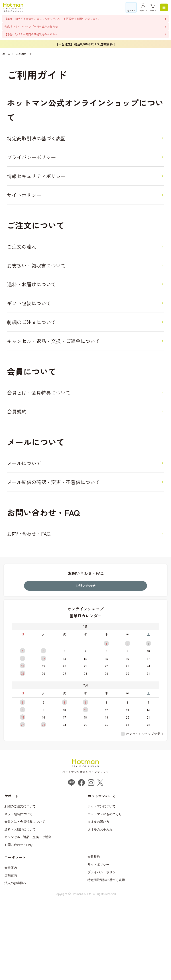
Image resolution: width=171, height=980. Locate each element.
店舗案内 (11, 954)
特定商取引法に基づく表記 (46, 141)
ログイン (143, 11)
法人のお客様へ (15, 962)
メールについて (30, 529)
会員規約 (20, 472)
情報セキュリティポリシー (46, 189)
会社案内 (11, 947)
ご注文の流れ (26, 270)
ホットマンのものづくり (105, 893)
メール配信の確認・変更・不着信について (68, 553)
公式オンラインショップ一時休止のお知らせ (31, 26)
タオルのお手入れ (100, 908)
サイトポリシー (30, 213)
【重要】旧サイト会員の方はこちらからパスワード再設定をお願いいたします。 (53, 19)
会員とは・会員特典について (49, 448)
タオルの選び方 (98, 901)
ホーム (6, 54)
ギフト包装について (36, 342)
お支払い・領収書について (46, 294)
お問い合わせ (85, 665)
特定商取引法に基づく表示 (106, 959)
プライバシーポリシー (39, 165)
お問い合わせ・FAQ (35, 610)
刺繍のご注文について (39, 367)
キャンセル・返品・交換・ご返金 (28, 916)
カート (153, 11)
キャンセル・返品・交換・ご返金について (68, 391)
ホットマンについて (102, 885)
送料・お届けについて (39, 318)
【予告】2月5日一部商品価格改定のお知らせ (31, 34)
